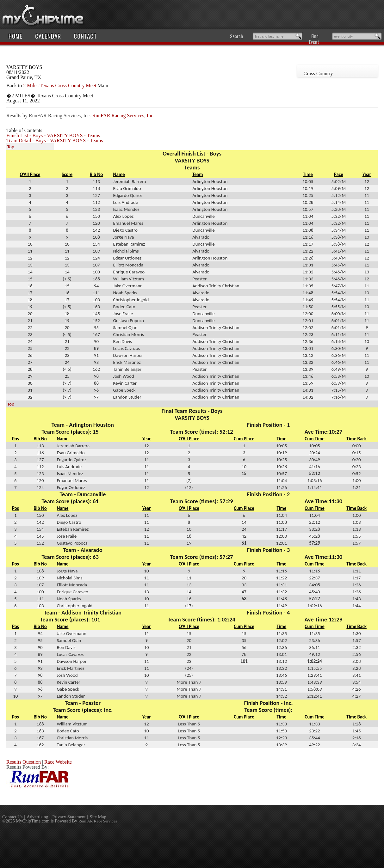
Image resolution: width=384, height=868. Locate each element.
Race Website (58, 762)
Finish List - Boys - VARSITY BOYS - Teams (53, 135)
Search (236, 36)
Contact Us (12, 817)
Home (15, 36)
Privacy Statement (69, 817)
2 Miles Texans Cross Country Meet (60, 86)
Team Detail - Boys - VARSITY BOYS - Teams (55, 141)
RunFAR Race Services (98, 821)
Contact (85, 36)
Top (11, 147)
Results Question (24, 762)
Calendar (48, 36)
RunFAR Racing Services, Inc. (124, 116)
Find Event (314, 39)
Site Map (98, 817)
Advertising (37, 817)
